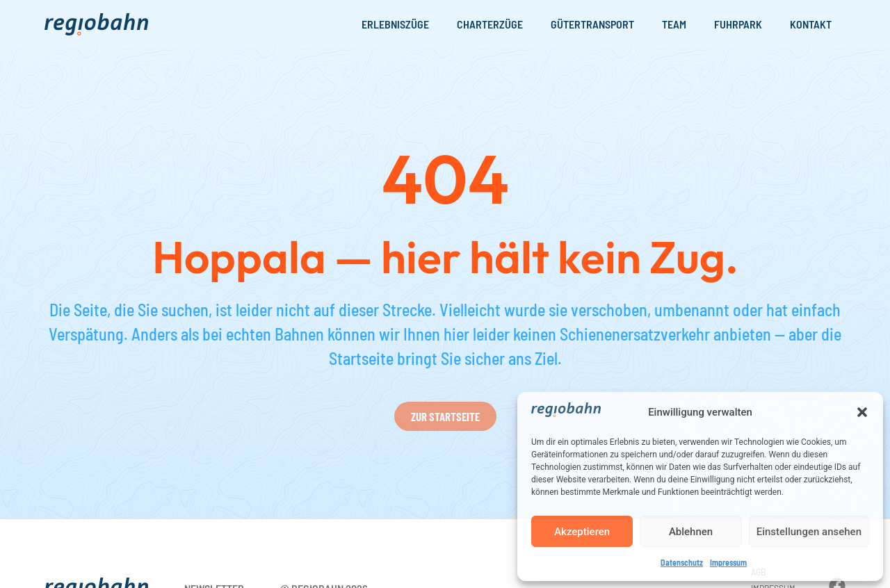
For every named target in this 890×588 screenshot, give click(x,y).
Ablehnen (691, 532)
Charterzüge (490, 24)
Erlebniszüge (395, 24)
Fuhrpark (738, 24)
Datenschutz (682, 562)
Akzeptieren (582, 532)
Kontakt (811, 24)
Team (674, 24)
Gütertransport (592, 24)
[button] (862, 412)
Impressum (728, 562)
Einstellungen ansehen (809, 532)
